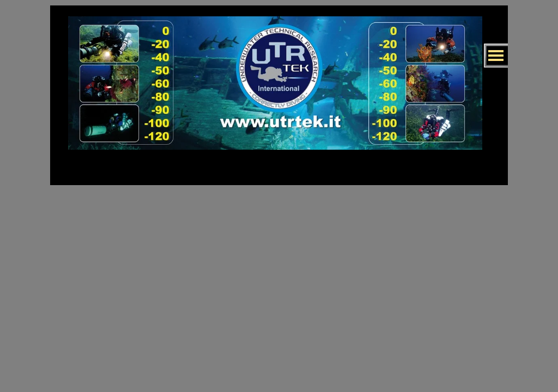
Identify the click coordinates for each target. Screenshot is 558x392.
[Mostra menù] (496, 56)
